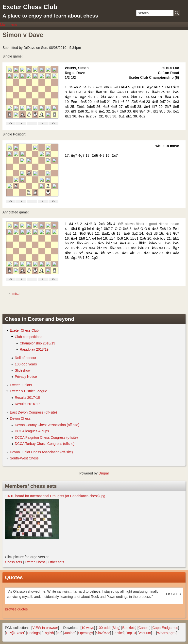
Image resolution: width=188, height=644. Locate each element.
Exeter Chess (35, 562)
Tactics (118, 633)
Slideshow (23, 370)
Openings (86, 633)
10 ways (88, 628)
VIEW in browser (45, 628)
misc (16, 294)
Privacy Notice (26, 377)
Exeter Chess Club (30, 7)
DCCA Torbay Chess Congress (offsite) (45, 444)
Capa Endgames (165, 628)
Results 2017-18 (27, 398)
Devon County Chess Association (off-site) (47, 425)
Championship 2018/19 (37, 343)
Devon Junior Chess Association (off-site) (41, 452)
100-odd (103, 628)
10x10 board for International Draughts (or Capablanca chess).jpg (55, 496)
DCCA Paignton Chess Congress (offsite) (46, 437)
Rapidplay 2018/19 (34, 349)
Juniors (70, 633)
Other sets (56, 562)
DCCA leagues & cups (32, 431)
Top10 (131, 633)
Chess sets (13, 562)
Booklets (129, 628)
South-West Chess (24, 458)
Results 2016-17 (27, 404)
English (48, 633)
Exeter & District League (28, 391)
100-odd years (26, 364)
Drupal (104, 473)
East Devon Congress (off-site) (33, 412)
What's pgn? (167, 633)
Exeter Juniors (21, 385)
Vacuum (145, 633)
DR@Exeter (15, 633)
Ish (59, 633)
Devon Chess (20, 418)
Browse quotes (16, 609)
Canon (144, 628)
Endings (33, 633)
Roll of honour (26, 358)
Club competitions (28, 337)
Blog (116, 628)
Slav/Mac (103, 633)
